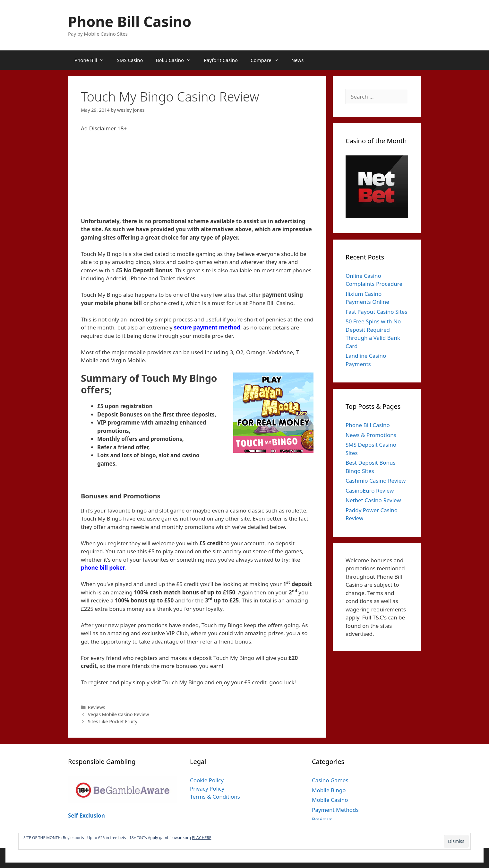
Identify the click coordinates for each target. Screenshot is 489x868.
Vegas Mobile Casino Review (119, 714)
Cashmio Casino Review (376, 481)
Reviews (97, 707)
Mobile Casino (330, 800)
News (298, 60)
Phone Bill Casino (130, 21)
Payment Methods (335, 810)
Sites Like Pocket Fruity (113, 721)
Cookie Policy (207, 780)
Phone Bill (92, 60)
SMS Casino (130, 60)
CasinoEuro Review (370, 491)
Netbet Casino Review (373, 500)
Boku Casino (177, 60)
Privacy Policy (207, 789)
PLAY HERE (202, 838)
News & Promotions (371, 435)
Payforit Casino (221, 60)
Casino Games (330, 780)
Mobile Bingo (329, 790)
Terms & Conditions (215, 797)
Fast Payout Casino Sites (377, 312)
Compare (268, 60)
